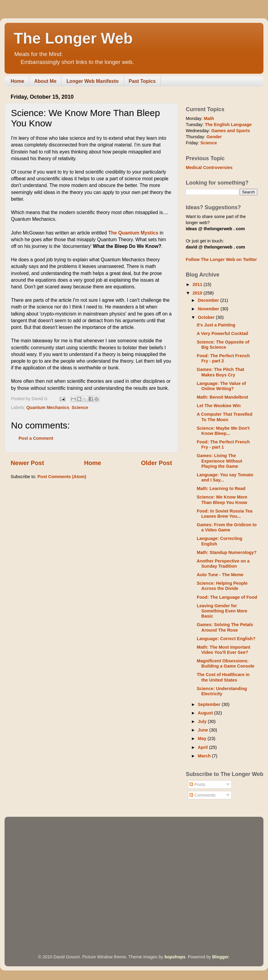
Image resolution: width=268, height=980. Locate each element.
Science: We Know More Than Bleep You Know (222, 500)
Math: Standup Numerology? (227, 552)
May (203, 739)
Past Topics (142, 81)
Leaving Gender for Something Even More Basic (222, 611)
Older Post (157, 463)
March (205, 756)
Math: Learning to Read (221, 488)
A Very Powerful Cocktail (222, 333)
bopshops (175, 957)
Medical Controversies (209, 167)
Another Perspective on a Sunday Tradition (223, 564)
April (204, 747)
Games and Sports (231, 131)
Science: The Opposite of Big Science (223, 345)
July (203, 721)
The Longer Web (73, 38)
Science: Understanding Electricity (222, 691)
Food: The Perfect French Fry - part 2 (223, 358)
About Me (45, 81)
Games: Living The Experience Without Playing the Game (219, 461)
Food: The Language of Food (227, 597)
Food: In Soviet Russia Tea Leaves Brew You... (225, 514)
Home (17, 81)
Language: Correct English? (226, 639)
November (209, 309)
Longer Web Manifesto (92, 81)
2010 (198, 293)
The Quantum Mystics (133, 233)
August (206, 713)
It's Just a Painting (216, 325)
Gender (214, 137)
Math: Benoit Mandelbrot (222, 397)
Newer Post (27, 463)
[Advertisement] (57, 877)
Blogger (220, 957)
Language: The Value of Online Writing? (221, 386)
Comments (203, 795)
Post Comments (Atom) (62, 477)
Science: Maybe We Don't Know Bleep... (223, 431)
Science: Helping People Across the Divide (222, 586)
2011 (198, 284)
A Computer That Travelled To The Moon (225, 417)
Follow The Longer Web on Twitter (221, 259)
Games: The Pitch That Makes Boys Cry (220, 372)
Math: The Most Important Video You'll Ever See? (224, 650)
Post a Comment (36, 438)
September (210, 704)
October (207, 317)
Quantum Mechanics (48, 407)
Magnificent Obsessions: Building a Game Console (226, 663)
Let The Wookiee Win (219, 406)
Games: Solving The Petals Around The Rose (225, 627)
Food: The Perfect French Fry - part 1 (223, 444)
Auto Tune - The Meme (220, 575)
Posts (197, 784)
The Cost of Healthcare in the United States (223, 677)
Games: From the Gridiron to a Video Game (227, 527)
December (209, 300)
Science (80, 407)
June (204, 730)
